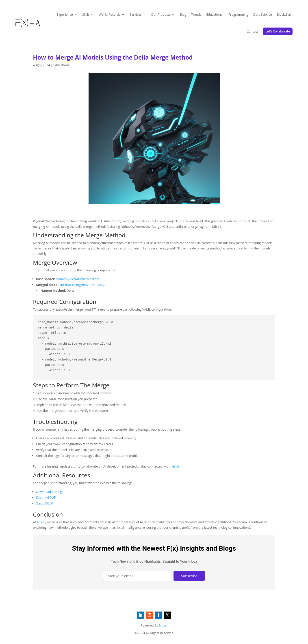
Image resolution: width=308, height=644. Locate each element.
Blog (183, 14)
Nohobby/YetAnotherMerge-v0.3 (80, 279)
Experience (65, 14)
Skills (86, 14)
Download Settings (50, 492)
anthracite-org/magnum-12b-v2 (83, 285)
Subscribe (189, 576)
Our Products (161, 14)
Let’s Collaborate (278, 31)
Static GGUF (45, 503)
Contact (252, 31)
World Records (110, 14)
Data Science (263, 14)
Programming (238, 14)
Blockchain (285, 14)
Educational (215, 14)
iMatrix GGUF (46, 497)
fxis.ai (175, 466)
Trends (196, 14)
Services (136, 14)
